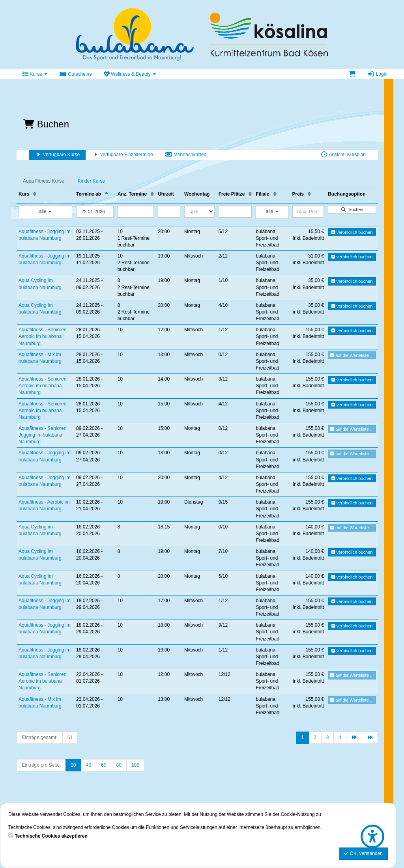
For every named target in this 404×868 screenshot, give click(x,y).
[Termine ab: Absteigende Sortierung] (107, 194)
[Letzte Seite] (370, 738)
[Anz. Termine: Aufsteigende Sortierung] (152, 194)
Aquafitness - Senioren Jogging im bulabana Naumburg (42, 435)
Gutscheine (76, 74)
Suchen (352, 209)
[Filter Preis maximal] (308, 212)
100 (135, 765)
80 (119, 765)
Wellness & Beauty (130, 74)
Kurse (35, 74)
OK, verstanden (363, 853)
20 (73, 765)
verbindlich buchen (352, 232)
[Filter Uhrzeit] (169, 212)
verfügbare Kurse (57, 155)
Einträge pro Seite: (41, 765)
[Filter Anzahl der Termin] (136, 212)
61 (70, 737)
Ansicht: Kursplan (343, 155)
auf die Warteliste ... (352, 355)
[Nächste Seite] (354, 738)
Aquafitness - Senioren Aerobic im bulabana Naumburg (42, 336)
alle (45, 211)
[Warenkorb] (352, 74)
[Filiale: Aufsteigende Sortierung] (275, 194)
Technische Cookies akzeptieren (51, 836)
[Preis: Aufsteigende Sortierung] (309, 194)
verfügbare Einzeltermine (122, 155)
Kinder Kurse (91, 181)
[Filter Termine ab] (95, 212)
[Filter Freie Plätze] (235, 212)
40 (89, 765)
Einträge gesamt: (40, 737)
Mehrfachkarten (186, 155)
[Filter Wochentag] (199, 212)
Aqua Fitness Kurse (44, 181)
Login (377, 74)
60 (104, 765)
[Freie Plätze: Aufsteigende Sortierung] (250, 194)
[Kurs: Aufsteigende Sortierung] (35, 194)
